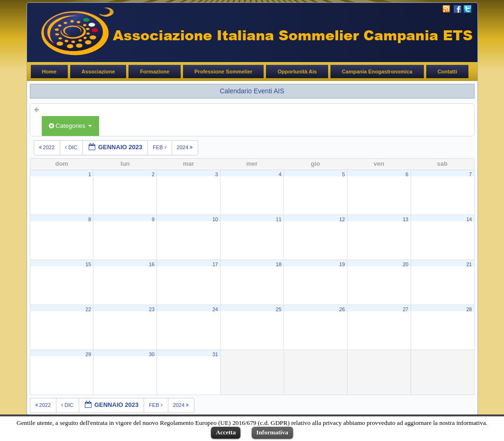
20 (405, 264)
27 (405, 309)
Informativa (272, 432)
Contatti (448, 72)
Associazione (98, 72)
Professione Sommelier (223, 72)
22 (88, 309)
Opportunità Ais (297, 72)
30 (152, 354)
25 (279, 309)
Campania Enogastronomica (377, 72)
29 (88, 354)
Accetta (226, 432)
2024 (186, 147)
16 (152, 264)
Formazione (155, 72)
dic (72, 147)
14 (469, 219)
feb (160, 147)
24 (215, 309)
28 (469, 309)
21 (469, 264)
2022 (48, 147)
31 (215, 354)
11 (279, 219)
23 (152, 309)
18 (279, 264)
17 (215, 264)
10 (215, 219)
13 (405, 219)
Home (50, 72)
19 (342, 264)
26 (342, 309)
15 (88, 264)
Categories (70, 126)
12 (342, 219)
